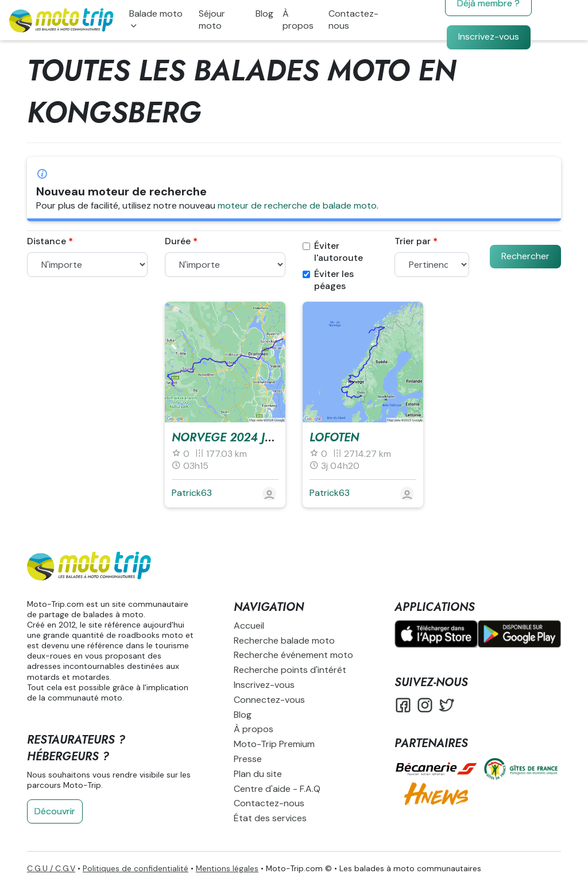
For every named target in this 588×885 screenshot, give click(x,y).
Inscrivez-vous (489, 36)
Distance (47, 241)
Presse (248, 759)
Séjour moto (212, 20)
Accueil (249, 626)
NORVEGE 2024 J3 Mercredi (251, 438)
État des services (270, 818)
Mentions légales (227, 868)
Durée (178, 241)
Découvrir (55, 811)
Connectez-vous (269, 700)
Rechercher (525, 256)
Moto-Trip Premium (274, 744)
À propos (298, 20)
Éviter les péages (328, 280)
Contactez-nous (353, 20)
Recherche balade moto (284, 640)
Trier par (413, 241)
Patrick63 (192, 493)
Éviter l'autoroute (333, 252)
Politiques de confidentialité (136, 868)
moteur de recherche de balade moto (297, 205)
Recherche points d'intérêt (290, 670)
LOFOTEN (334, 438)
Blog (264, 14)
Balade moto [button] (156, 14)
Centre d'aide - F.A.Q (277, 789)
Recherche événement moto (293, 655)
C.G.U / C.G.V (51, 868)
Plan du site (258, 774)
